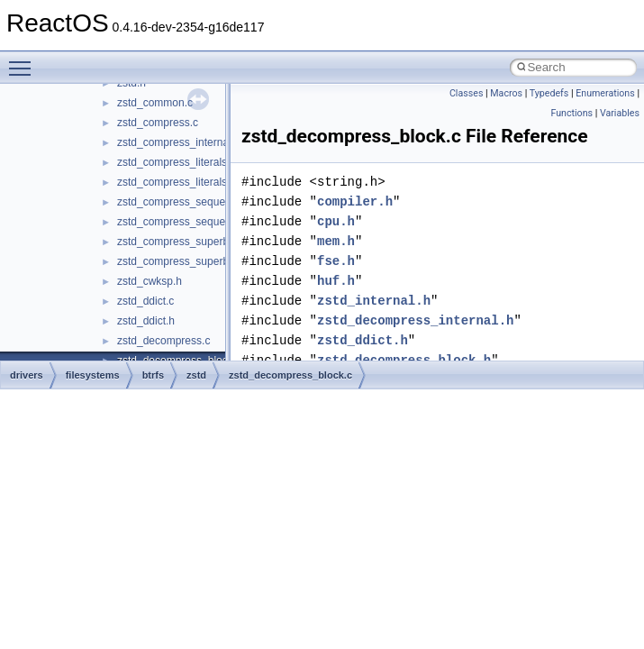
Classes (466, 93)
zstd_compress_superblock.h (187, 261)
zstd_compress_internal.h (179, 142)
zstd (196, 375)
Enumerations (605, 93)
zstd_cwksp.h (150, 281)
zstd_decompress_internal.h (415, 320)
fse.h (336, 261)
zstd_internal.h (374, 301)
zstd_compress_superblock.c (187, 242)
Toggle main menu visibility (24, 60)
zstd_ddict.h (146, 321)
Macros (506, 93)
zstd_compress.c (158, 123)
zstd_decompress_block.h (404, 360)
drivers (27, 375)
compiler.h (355, 201)
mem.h (336, 241)
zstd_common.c (155, 103)
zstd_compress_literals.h (177, 182)
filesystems (93, 375)
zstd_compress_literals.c (176, 162)
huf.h (336, 281)
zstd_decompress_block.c (290, 375)
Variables (620, 113)
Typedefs (549, 93)
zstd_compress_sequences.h (187, 222)
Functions (571, 113)
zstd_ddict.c (145, 301)
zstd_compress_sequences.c (187, 202)
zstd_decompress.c (163, 341)
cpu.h (336, 221)
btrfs (153, 375)
